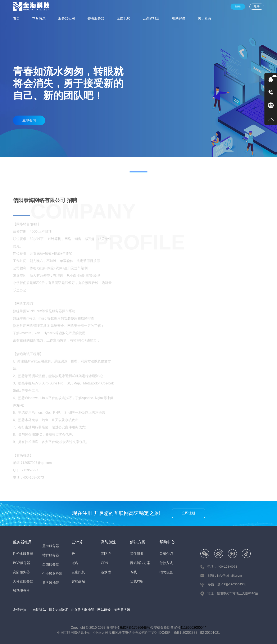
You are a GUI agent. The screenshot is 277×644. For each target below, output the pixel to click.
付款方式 (166, 563)
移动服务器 (21, 591)
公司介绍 (166, 554)
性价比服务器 (23, 554)
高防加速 (108, 542)
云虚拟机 (78, 572)
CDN (105, 563)
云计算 (77, 542)
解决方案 (138, 542)
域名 (75, 563)
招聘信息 (166, 572)
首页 (16, 18)
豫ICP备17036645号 (135, 628)
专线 (133, 572)
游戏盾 (106, 572)
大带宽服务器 (23, 581)
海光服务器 (122, 610)
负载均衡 (137, 581)
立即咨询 (29, 118)
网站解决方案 (140, 563)
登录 (238, 6)
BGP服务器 (22, 563)
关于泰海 (205, 18)
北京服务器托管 (82, 610)
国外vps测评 (58, 610)
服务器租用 (67, 18)
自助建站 (39, 610)
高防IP (106, 554)
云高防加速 (151, 18)
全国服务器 (51, 564)
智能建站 (78, 581)
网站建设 (104, 610)
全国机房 (123, 18)
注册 (257, 6)
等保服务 (137, 554)
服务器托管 (51, 583)
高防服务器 (21, 572)
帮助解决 (179, 18)
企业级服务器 (52, 574)
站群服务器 (51, 555)
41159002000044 (193, 628)
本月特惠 (39, 18)
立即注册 (189, 513)
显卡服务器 (51, 546)
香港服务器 (96, 18)
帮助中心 (167, 542)
